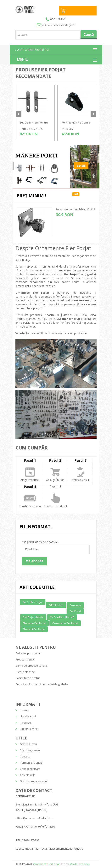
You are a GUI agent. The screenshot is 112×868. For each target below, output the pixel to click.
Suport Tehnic (27, 729)
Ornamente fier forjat (65, 623)
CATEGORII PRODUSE (32, 50)
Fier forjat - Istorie (33, 617)
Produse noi (26, 716)
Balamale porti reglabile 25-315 (76, 209)
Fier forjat (75, 611)
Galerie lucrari (26, 744)
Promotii (23, 723)
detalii (81, 172)
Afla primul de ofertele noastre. (40, 542)
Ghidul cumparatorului (31, 781)
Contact (23, 756)
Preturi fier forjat (33, 602)
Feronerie (75, 605)
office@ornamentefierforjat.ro (56, 25)
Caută (89, 34)
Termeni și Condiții (29, 763)
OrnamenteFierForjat (46, 864)
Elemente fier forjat (34, 623)
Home (22, 710)
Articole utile (56, 605)
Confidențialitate (28, 769)
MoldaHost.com (80, 864)
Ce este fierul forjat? (62, 617)
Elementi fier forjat (34, 629)
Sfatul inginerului (28, 750)
